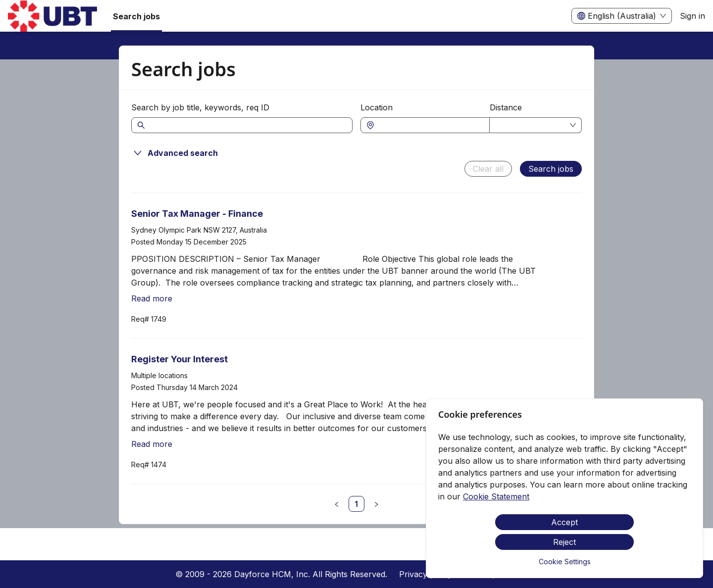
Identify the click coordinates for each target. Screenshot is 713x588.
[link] (356, 504)
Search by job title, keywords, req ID (200, 107)
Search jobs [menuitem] (136, 16)
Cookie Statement (496, 496)
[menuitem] (52, 16)
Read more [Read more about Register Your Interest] (152, 444)
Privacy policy (426, 574)
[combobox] (430, 125)
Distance (506, 107)
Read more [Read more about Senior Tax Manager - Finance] (152, 298)
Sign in (692, 16)
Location (377, 107)
